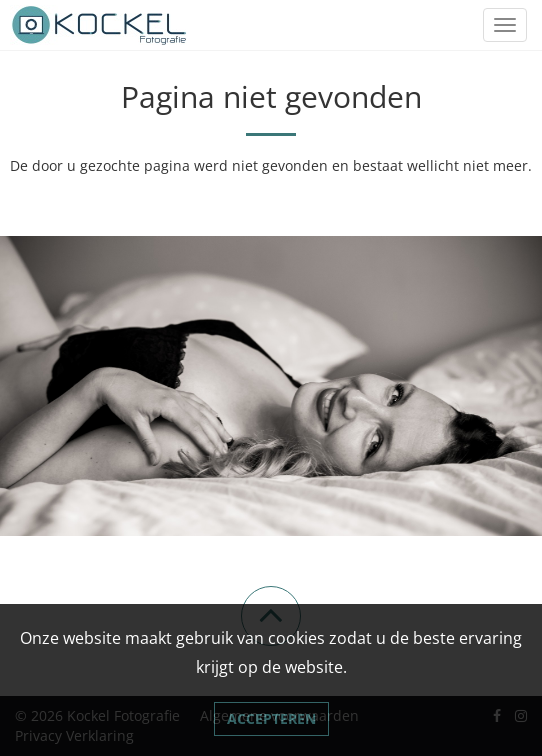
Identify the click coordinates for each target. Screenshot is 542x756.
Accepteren (271, 718)
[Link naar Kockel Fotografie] (100, 25)
